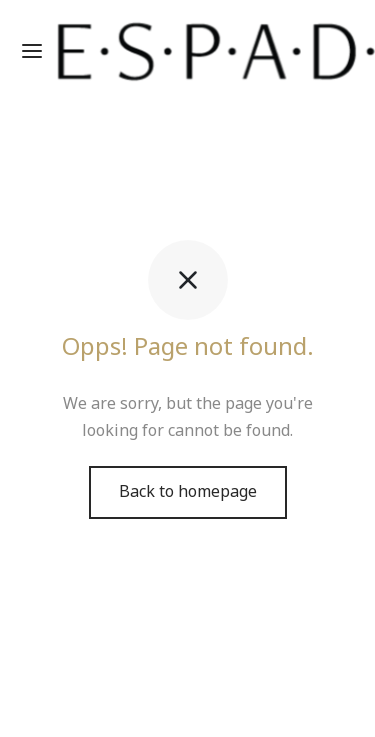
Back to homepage (188, 492)
